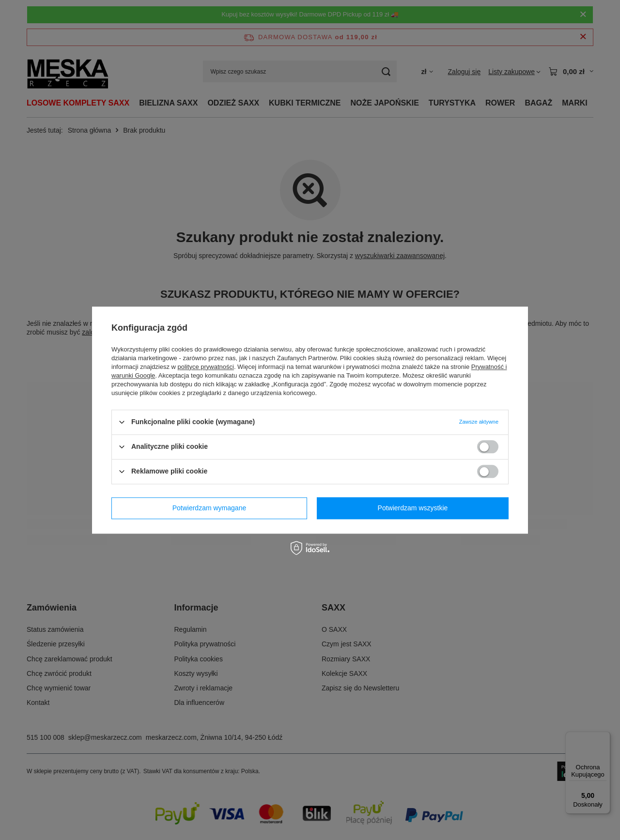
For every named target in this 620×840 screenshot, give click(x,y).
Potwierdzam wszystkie (413, 508)
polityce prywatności (206, 367)
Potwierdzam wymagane (209, 508)
